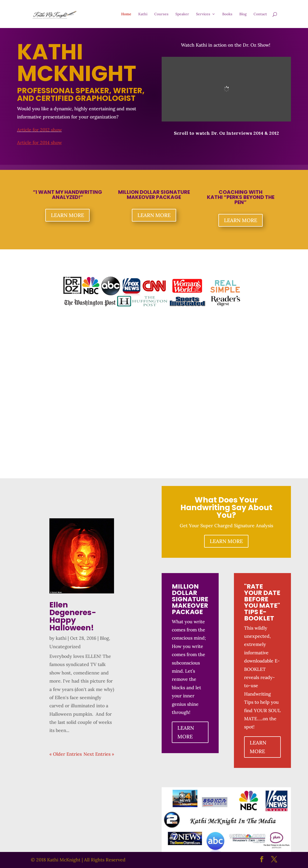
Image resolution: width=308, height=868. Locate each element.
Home (126, 14)
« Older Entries (66, 754)
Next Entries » (99, 754)
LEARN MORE (67, 215)
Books (227, 14)
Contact (260, 14)
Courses (161, 14)
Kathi (143, 14)
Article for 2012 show (39, 130)
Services (203, 14)
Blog (243, 14)
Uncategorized (65, 647)
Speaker (182, 14)
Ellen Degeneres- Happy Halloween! (73, 616)
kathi (61, 638)
